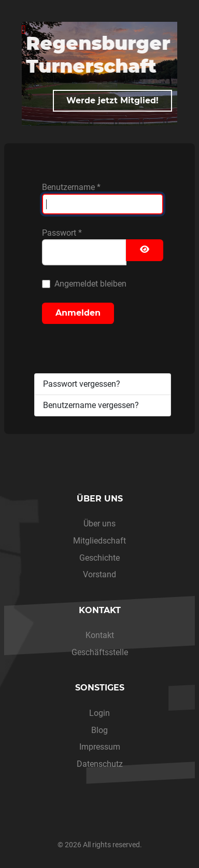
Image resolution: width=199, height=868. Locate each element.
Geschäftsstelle (100, 652)
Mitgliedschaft (99, 541)
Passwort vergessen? (82, 384)
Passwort (62, 233)
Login (99, 713)
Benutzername (71, 187)
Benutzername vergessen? (91, 405)
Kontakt (100, 635)
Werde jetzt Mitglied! (112, 100)
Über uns (99, 524)
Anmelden (78, 313)
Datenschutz (100, 764)
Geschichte (99, 558)
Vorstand (99, 574)
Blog (99, 730)
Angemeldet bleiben (90, 284)
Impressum (100, 747)
